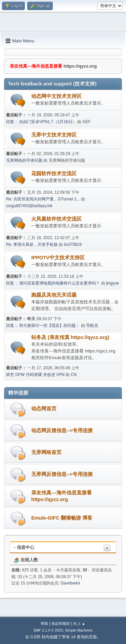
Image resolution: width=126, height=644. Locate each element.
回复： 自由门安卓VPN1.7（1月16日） (41, 122)
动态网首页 (44, 409)
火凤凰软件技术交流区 (56, 219)
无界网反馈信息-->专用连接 (62, 474)
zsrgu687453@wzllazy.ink (29, 206)
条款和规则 (61, 623)
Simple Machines (79, 630)
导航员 (92, 326)
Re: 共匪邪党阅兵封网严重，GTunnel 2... (43, 199)
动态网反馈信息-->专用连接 (62, 430)
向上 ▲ (79, 623)
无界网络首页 (46, 452)
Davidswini (70, 583)
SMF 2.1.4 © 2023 (48, 630)
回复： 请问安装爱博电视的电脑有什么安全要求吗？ (53, 283)
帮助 (44, 623)
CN (74, 375)
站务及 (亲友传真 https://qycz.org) (70, 337)
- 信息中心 (24, 547)
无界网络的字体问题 (24, 160)
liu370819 (73, 244)
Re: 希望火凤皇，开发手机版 (32, 244)
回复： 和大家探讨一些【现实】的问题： (43, 326)
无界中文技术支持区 (54, 135)
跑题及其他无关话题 (54, 295)
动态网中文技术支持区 (56, 96)
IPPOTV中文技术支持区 (58, 258)
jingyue (113, 283)
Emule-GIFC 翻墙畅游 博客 (62, 518)
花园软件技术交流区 (54, 174)
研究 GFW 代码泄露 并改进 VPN (35, 375)
